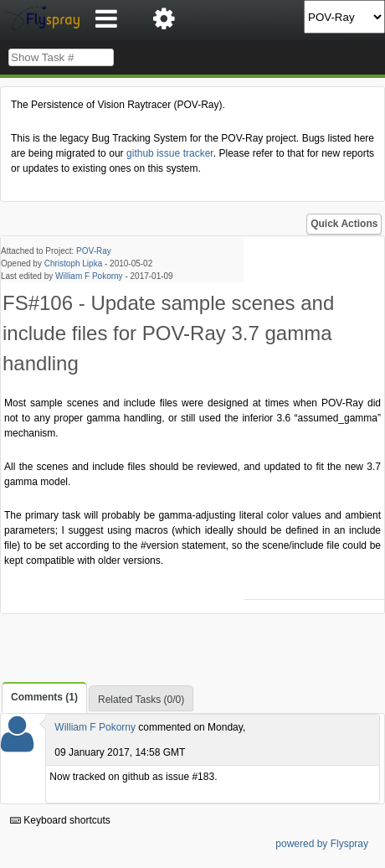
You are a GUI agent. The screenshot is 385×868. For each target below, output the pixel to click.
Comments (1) (44, 697)
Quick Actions (344, 224)
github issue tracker (170, 153)
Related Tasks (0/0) (141, 700)
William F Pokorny (89, 276)
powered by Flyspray (322, 844)
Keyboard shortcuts (60, 820)
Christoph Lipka (73, 263)
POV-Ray (94, 251)
